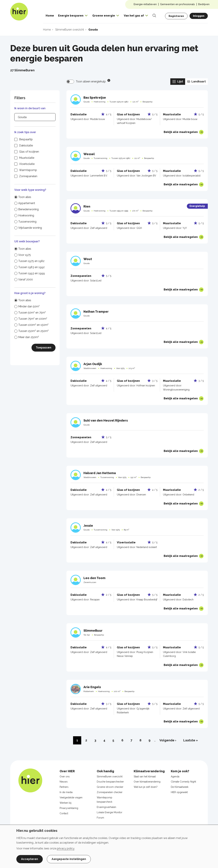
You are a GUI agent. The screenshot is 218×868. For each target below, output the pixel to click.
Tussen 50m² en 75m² (32, 313)
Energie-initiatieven (145, 4)
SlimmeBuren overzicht (110, 777)
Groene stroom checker (110, 787)
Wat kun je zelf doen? (146, 787)
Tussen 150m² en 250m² (33, 331)
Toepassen (44, 348)
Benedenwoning (28, 209)
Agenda (175, 777)
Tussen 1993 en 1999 (32, 273)
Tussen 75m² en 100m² (33, 319)
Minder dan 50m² (29, 306)
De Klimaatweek (180, 787)
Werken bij (65, 803)
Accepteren (30, 859)
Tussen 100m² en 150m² (33, 325)
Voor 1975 (25, 255)
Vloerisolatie (27, 164)
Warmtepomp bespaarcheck (104, 800)
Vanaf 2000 (26, 279)
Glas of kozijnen (29, 152)
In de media (66, 792)
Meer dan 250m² (29, 337)
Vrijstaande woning (30, 228)
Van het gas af (134, 16)
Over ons (65, 777)
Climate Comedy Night (183, 782)
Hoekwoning (26, 215)
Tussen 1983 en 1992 (31, 267)
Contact (64, 813)
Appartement (27, 203)
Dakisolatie (26, 145)
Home (50, 16)
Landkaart (196, 82)
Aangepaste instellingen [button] (69, 859)
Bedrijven (204, 4)
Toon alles (25, 197)
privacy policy (66, 848)
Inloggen (199, 16)
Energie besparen (71, 16)
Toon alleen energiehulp (91, 81)
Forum (100, 818)
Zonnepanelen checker (110, 792)
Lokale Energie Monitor (110, 812)
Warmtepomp (28, 170)
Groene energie (104, 16)
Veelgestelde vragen (71, 798)
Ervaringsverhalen (106, 807)
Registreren (176, 16)
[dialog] (109, 846)
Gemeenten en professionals (177, 4)
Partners (64, 787)
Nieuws (64, 782)
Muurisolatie (27, 158)
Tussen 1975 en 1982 (31, 261)
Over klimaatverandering (147, 782)
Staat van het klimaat (145, 777)
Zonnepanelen (28, 176)
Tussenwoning (27, 222)
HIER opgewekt (179, 792)
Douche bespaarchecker (110, 782)
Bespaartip (26, 139)
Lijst (178, 82)
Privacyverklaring (69, 808)
